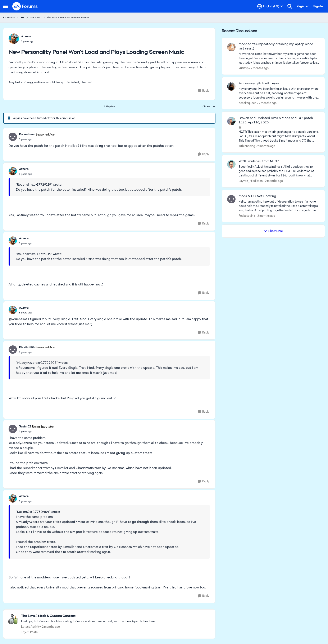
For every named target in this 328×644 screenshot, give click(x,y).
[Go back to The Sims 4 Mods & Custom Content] (88, 616)
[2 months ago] (259, 68)
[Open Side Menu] (6, 6)
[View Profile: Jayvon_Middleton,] (231, 164)
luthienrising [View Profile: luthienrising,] (247, 146)
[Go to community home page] (25, 6)
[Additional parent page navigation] (22, 18)
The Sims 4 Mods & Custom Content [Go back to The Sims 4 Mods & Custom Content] (68, 18)
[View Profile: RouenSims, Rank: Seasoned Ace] (13, 137)
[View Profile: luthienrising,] (231, 121)
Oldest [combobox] (209, 106)
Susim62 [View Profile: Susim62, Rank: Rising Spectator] (25, 426)
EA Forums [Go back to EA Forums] (9, 18)
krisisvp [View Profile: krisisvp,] (244, 68)
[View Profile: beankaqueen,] (231, 86)
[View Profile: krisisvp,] (231, 47)
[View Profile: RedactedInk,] (231, 199)
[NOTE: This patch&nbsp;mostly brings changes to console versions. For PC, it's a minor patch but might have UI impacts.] (279, 136)
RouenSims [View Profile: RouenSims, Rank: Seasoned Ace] (27, 134)
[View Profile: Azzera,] (14, 39)
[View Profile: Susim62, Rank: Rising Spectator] (13, 429)
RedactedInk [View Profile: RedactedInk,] (247, 216)
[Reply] (204, 91)
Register (303, 6)
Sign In (318, 6)
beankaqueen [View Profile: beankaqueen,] (248, 103)
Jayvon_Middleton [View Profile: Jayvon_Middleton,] (251, 181)
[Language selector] (270, 6)
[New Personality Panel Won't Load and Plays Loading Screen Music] (37, 139)
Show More (273, 231)
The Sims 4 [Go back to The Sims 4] (36, 18)
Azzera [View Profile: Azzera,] (26, 36)
